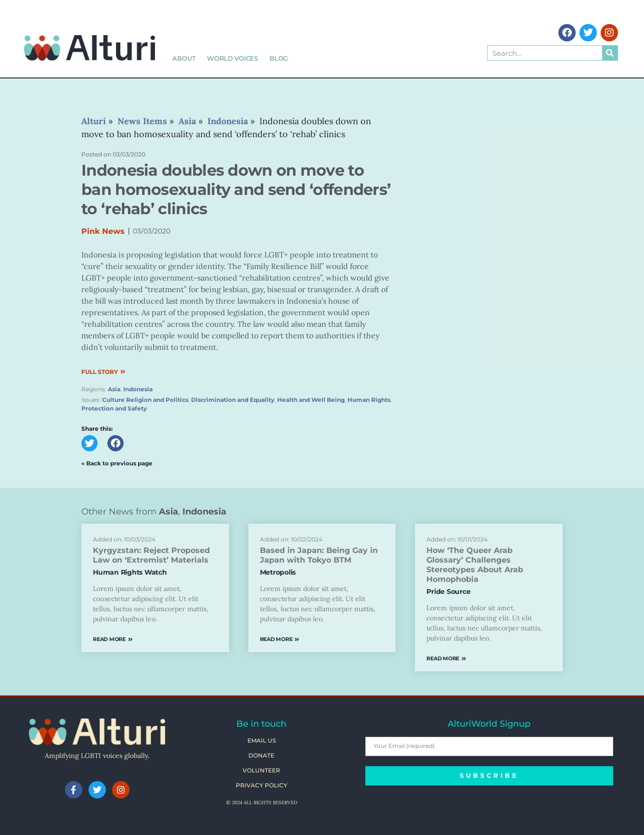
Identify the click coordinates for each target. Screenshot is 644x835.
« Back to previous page (117, 463)
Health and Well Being (311, 400)
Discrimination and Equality (233, 400)
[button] (90, 443)
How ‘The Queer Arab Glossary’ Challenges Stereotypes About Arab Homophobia (475, 565)
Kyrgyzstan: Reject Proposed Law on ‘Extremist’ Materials (151, 555)
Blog (279, 58)
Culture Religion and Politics (145, 400)
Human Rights (369, 400)
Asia (114, 389)
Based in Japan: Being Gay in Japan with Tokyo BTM (319, 555)
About (184, 58)
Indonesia (138, 389)
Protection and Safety (114, 408)
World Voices (232, 58)
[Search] (610, 53)
